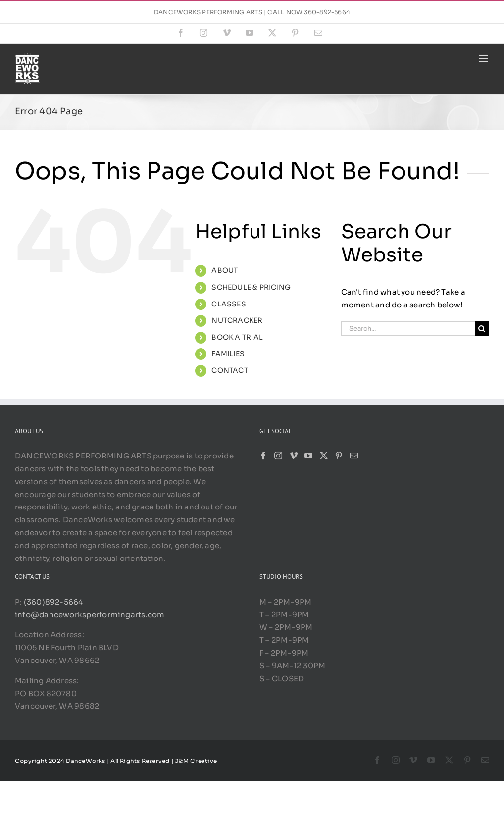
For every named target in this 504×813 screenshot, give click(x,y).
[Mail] (354, 456)
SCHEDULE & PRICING (251, 287)
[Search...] (408, 329)
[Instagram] (278, 456)
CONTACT (230, 370)
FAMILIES (228, 354)
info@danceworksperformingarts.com (90, 615)
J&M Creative (196, 761)
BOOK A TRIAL (237, 337)
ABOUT (225, 270)
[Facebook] (263, 456)
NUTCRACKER (237, 320)
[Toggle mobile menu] (484, 59)
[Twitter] (324, 456)
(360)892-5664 (52, 602)
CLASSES (229, 304)
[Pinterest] (339, 456)
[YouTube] (308, 456)
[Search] (482, 329)
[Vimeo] (294, 456)
